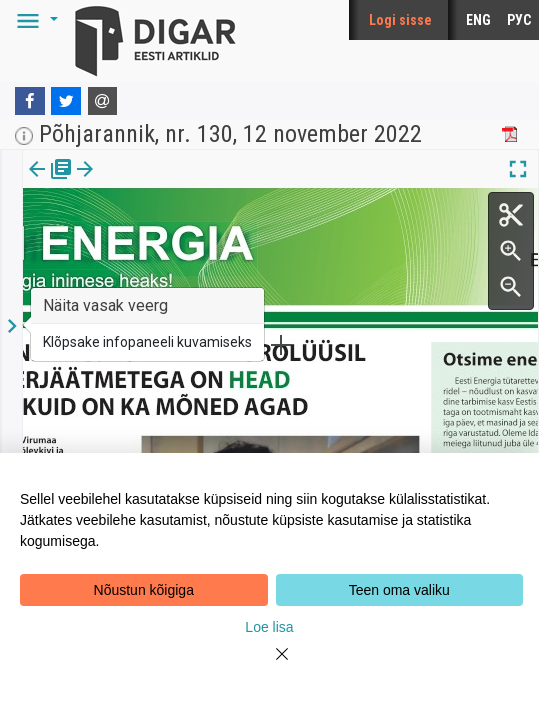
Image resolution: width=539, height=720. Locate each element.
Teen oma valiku (399, 590)
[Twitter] (66, 101)
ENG (478, 20)
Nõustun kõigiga (144, 590)
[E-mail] (103, 101)
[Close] (270, 666)
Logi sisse (400, 20)
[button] (34, 20)
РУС (519, 20)
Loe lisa (269, 627)
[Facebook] (30, 101)
